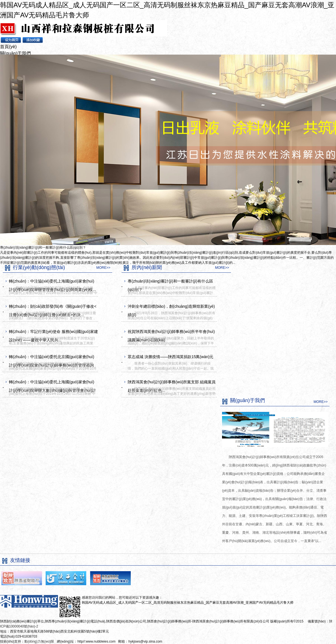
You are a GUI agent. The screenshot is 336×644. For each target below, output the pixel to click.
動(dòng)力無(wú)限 (39, 641)
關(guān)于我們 (15, 53)
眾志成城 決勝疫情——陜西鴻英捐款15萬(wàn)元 (171, 357)
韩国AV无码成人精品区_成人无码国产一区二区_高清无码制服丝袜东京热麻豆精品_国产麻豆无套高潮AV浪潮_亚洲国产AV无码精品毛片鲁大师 (188, 603)
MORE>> (103, 268)
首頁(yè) (8, 47)
